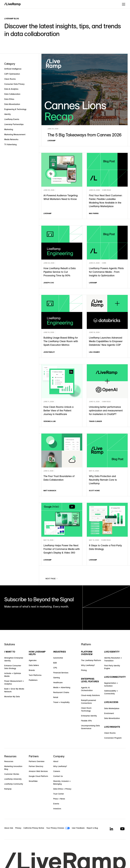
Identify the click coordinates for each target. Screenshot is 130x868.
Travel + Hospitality (61, 702)
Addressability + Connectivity (111, 692)
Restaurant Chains (61, 692)
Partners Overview (37, 761)
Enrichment (109, 713)
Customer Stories (12, 774)
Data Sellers (34, 665)
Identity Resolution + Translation (113, 659)
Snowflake (33, 781)
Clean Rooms (110, 733)
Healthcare (58, 683)
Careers (57, 771)
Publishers (33, 680)
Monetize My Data (12, 697)
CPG (55, 668)
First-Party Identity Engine (112, 667)
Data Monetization (112, 718)
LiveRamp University (13, 779)
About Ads (9, 828)
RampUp (8, 789)
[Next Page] (52, 579)
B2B (55, 663)
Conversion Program (113, 738)
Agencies (33, 660)
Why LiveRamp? (88, 665)
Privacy (18, 828)
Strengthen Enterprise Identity (14, 659)
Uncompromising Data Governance (90, 727)
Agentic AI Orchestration (87, 689)
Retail (56, 697)
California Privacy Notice (34, 828)
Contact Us (58, 776)
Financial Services (61, 673)
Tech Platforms (35, 675)
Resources (9, 761)
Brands (32, 670)
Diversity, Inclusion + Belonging (62, 783)
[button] (123, 4)
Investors (57, 809)
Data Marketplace (112, 708)
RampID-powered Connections (88, 702)
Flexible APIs (86, 721)
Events (56, 804)
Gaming (57, 678)
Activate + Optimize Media (13, 675)
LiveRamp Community (14, 784)
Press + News (59, 799)
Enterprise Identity (89, 716)
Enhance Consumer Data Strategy (13, 667)
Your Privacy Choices (55, 828)
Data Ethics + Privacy (62, 789)
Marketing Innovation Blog (13, 768)
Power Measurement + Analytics (14, 682)
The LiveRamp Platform (91, 660)
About (56, 761)
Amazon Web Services (38, 771)
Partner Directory (36, 766)
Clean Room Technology (86, 709)
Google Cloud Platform (38, 776)
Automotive (58, 658)
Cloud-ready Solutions (90, 695)
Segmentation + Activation (111, 684)
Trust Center (59, 794)
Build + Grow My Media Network (14, 690)
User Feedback (78, 828)
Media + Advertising (62, 687)
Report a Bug (92, 828)
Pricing (84, 670)
